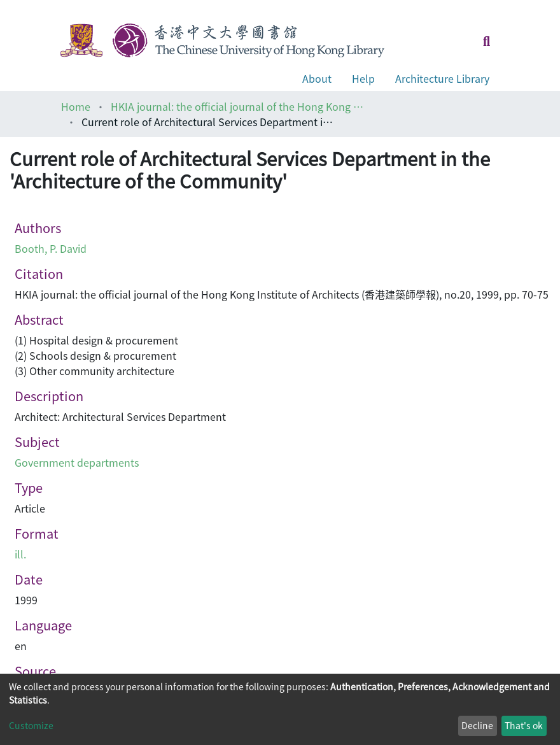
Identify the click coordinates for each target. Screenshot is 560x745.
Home (76, 106)
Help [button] (363, 78)
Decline (477, 725)
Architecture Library (442, 78)
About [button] (317, 78)
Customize (31, 725)
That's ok (524, 725)
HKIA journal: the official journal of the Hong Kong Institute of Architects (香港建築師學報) (238, 106)
